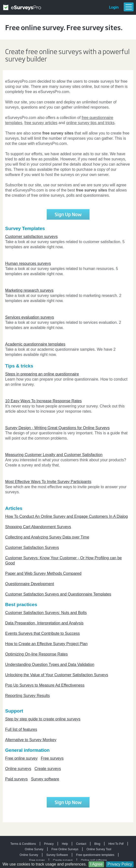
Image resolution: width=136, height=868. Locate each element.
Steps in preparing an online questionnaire (42, 374)
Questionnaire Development (30, 584)
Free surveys (52, 758)
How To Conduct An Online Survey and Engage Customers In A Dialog (67, 516)
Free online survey (21, 758)
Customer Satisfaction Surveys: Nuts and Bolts (46, 613)
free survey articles (41, 123)
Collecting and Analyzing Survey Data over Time (47, 537)
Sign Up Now (68, 214)
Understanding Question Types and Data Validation (50, 665)
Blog (97, 844)
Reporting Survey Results (27, 696)
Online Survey (34, 849)
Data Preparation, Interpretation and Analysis (44, 623)
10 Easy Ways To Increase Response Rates (43, 401)
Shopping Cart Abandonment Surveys (38, 527)
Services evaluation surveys (30, 317)
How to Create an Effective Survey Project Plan (46, 644)
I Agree (96, 864)
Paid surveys (16, 779)
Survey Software (57, 855)
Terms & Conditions (23, 844)
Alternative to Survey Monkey (31, 740)
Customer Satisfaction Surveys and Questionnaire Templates (58, 594)
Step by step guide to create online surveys (43, 719)
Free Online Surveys (65, 849)
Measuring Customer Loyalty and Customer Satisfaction (54, 455)
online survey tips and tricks (90, 123)
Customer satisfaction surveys (31, 237)
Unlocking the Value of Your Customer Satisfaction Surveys (57, 675)
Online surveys (18, 769)
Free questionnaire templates (95, 855)
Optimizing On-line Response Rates (36, 654)
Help (65, 844)
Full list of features (21, 729)
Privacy (49, 844)
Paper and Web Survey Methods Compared (43, 573)
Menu (129, 7)
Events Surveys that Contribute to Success (42, 633)
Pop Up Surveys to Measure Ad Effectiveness (45, 685)
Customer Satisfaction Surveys (32, 548)
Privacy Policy (120, 864)
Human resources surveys (28, 263)
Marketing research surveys (29, 290)
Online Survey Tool (99, 849)
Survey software (45, 779)
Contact (81, 844)
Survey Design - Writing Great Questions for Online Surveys (57, 428)
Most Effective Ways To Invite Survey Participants (48, 482)
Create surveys (48, 769)
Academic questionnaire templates (35, 344)
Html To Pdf (116, 844)
